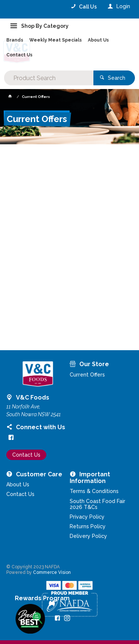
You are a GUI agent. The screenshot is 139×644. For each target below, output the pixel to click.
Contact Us (26, 455)
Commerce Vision (52, 572)
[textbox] (49, 78)
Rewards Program (42, 598)
